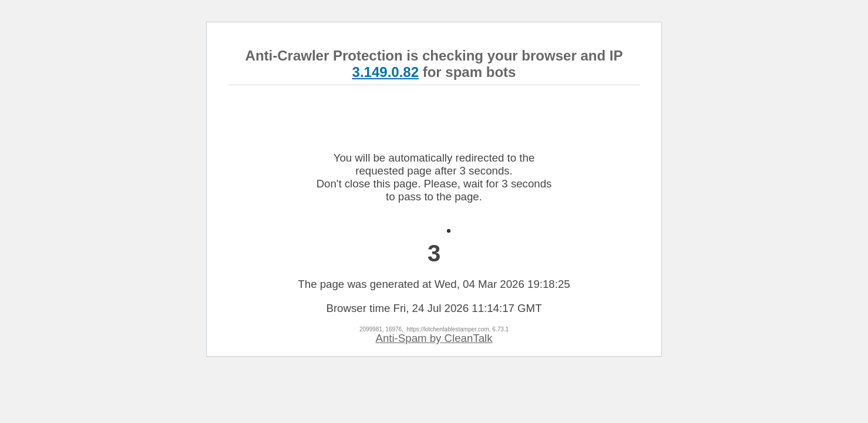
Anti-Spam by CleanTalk (434, 338)
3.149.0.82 (386, 72)
